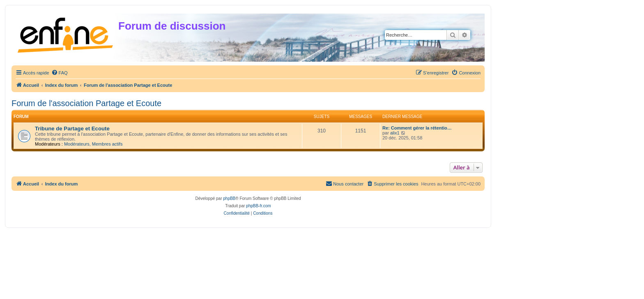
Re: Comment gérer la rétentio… (417, 128)
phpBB (229, 198)
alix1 (395, 133)
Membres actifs (107, 144)
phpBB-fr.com (259, 206)
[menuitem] (60, 73)
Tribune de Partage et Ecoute (72, 129)
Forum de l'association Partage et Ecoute (86, 103)
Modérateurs (77, 144)
